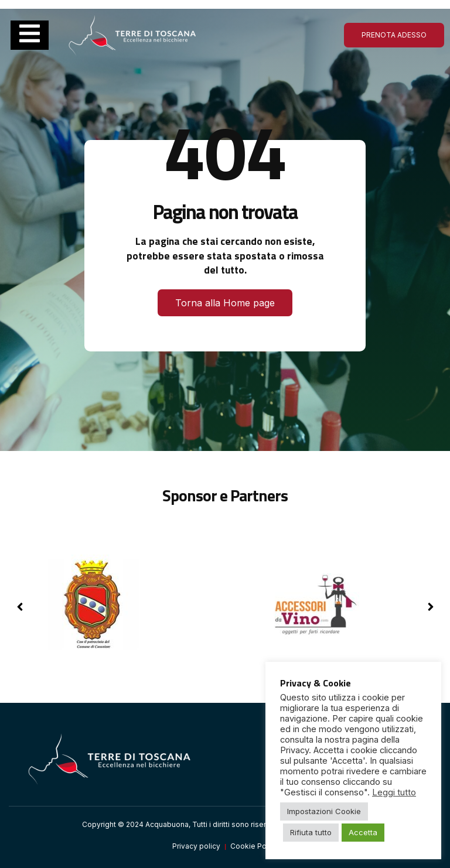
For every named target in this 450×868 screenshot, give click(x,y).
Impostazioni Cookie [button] (324, 811)
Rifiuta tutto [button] (311, 832)
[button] (430, 607)
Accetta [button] (363, 832)
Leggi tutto (394, 792)
